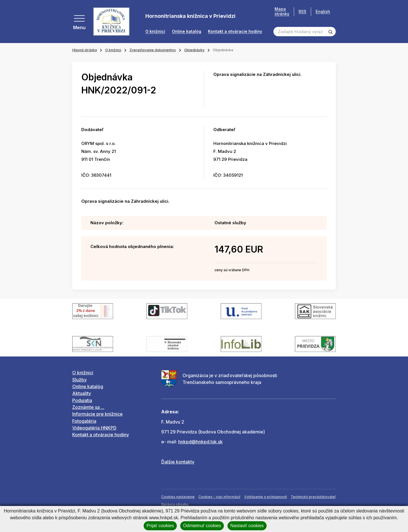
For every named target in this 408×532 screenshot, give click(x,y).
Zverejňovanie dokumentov (153, 50)
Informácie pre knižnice (97, 414)
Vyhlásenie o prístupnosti (266, 497)
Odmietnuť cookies (202, 526)
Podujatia (82, 400)
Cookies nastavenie (178, 497)
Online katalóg (187, 31)
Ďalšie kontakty (178, 462)
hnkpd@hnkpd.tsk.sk (200, 442)
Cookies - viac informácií (219, 497)
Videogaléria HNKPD (94, 428)
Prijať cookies (160, 526)
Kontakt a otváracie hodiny (235, 31)
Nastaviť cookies (247, 526)
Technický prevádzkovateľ (313, 497)
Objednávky (194, 50)
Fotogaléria (84, 421)
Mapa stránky (282, 11)
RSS (302, 11)
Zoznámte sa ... (88, 407)
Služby (79, 380)
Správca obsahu (175, 504)
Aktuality (82, 393)
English (323, 11)
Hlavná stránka (85, 50)
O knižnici (155, 31)
